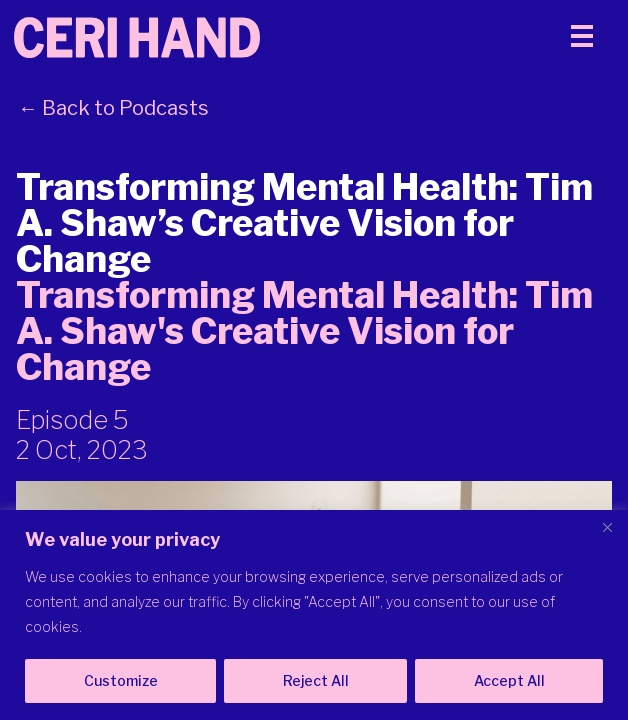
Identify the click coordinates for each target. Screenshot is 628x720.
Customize (121, 680)
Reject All (316, 680)
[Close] (607, 527)
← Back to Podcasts (113, 108)
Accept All (509, 680)
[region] (314, 615)
